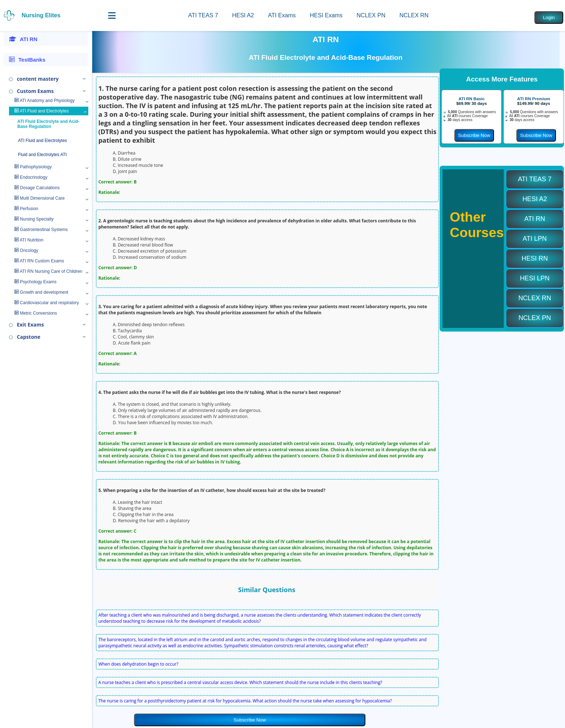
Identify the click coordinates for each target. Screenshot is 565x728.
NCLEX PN (371, 15)
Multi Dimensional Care (39, 198)
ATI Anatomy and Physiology (45, 101)
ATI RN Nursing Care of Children (48, 271)
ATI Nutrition (29, 240)
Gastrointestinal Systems (41, 230)
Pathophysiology (33, 167)
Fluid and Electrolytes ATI (42, 155)
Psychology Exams (35, 282)
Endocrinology (31, 177)
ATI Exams (282, 15)
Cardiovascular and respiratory (47, 303)
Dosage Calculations (37, 188)
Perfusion (26, 209)
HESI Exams (326, 15)
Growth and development (41, 292)
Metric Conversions (36, 313)
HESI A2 (243, 15)
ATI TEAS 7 (203, 15)
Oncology (26, 250)
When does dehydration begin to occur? (138, 664)
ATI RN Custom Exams (39, 261)
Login (549, 17)
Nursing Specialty (34, 219)
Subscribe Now (250, 720)
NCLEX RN (414, 15)
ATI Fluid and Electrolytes (42, 111)
